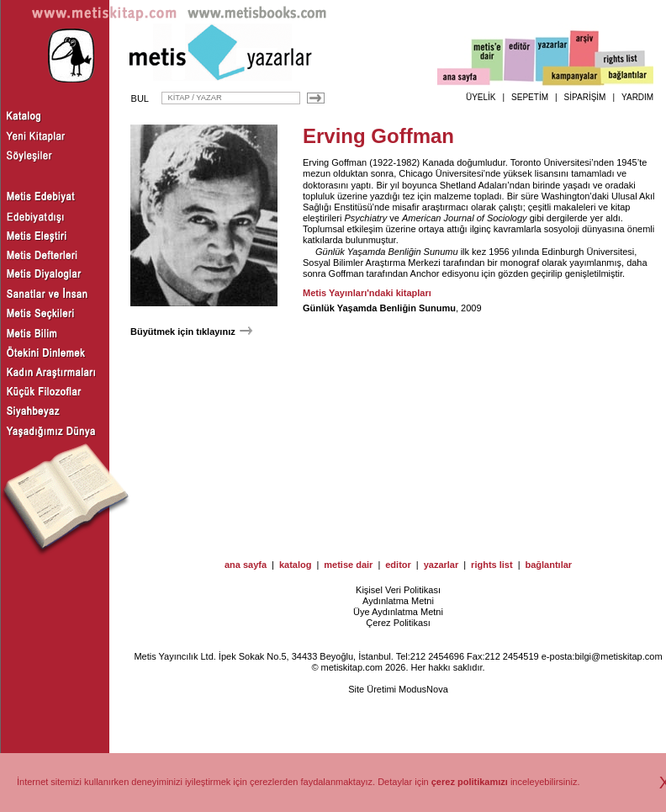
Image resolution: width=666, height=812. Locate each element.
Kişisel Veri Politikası (398, 590)
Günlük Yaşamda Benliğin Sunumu (387, 252)
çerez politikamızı (470, 782)
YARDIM (637, 97)
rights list (492, 565)
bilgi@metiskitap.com (618, 656)
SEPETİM (530, 97)
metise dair (348, 565)
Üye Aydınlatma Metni (398, 612)
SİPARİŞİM (585, 97)
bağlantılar (548, 565)
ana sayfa (246, 565)
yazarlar (441, 565)
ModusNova (423, 689)
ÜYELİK (481, 97)
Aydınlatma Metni (398, 601)
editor (398, 565)
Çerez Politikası (398, 623)
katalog (296, 565)
